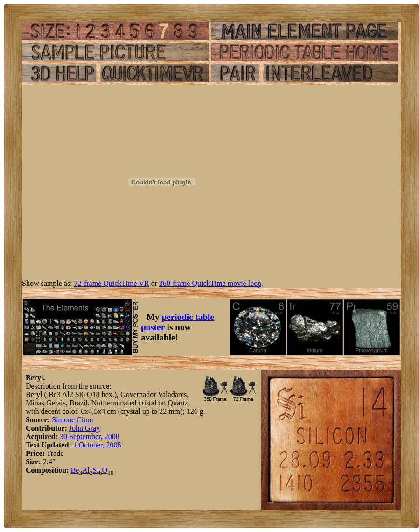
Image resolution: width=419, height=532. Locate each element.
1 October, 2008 (97, 445)
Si (96, 470)
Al (86, 470)
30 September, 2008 (90, 436)
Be (75, 470)
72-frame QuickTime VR (112, 283)
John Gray (84, 428)
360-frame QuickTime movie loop (210, 283)
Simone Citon (72, 420)
